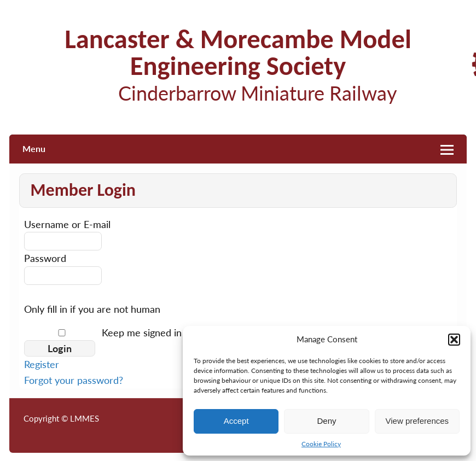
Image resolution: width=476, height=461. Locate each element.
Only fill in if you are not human (92, 309)
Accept (236, 421)
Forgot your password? (74, 380)
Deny (326, 421)
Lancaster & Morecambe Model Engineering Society (238, 52)
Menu (34, 148)
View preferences (417, 421)
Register (42, 364)
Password (45, 258)
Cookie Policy (321, 444)
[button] (454, 340)
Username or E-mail (67, 224)
